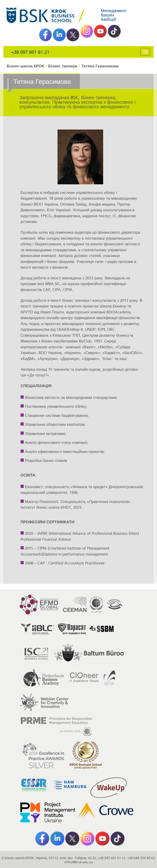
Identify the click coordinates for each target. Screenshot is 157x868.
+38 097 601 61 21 (30, 52)
